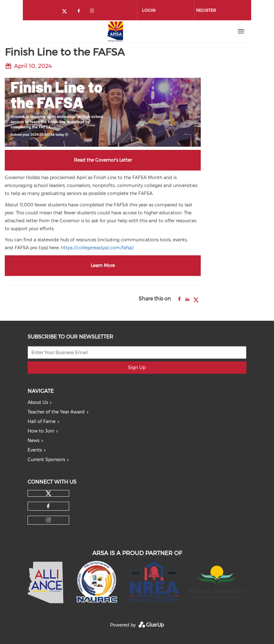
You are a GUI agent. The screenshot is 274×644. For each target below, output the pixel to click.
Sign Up (137, 367)
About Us (38, 402)
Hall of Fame (42, 421)
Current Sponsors (46, 460)
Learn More (103, 265)
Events (35, 450)
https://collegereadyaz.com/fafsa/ (97, 248)
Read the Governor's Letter (103, 160)
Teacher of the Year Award (56, 412)
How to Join (41, 431)
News (33, 440)
